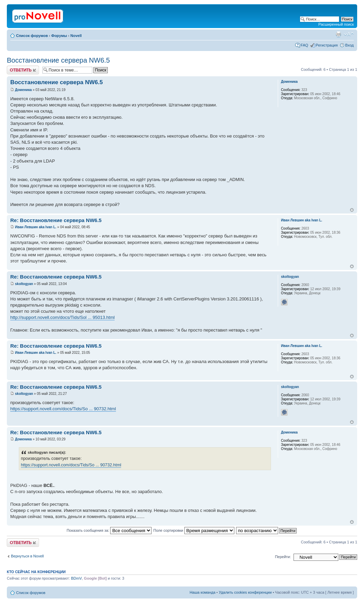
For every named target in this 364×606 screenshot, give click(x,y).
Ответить (23, 70)
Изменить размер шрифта (349, 34)
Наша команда (202, 592)
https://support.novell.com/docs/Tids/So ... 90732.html (63, 409)
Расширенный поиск (336, 24)
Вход (349, 45)
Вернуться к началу (352, 210)
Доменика (23, 90)
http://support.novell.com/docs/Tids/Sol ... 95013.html (62, 317)
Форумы (59, 36)
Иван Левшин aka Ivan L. (36, 227)
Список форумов (32, 36)
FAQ (304, 45)
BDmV (76, 578)
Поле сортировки (194, 530)
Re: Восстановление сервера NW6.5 (56, 220)
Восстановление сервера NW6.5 (58, 60)
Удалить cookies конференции (245, 592)
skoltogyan (24, 284)
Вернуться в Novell (27, 556)
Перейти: (283, 557)
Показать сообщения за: (109, 530)
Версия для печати (338, 34)
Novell (76, 36)
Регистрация (327, 45)
